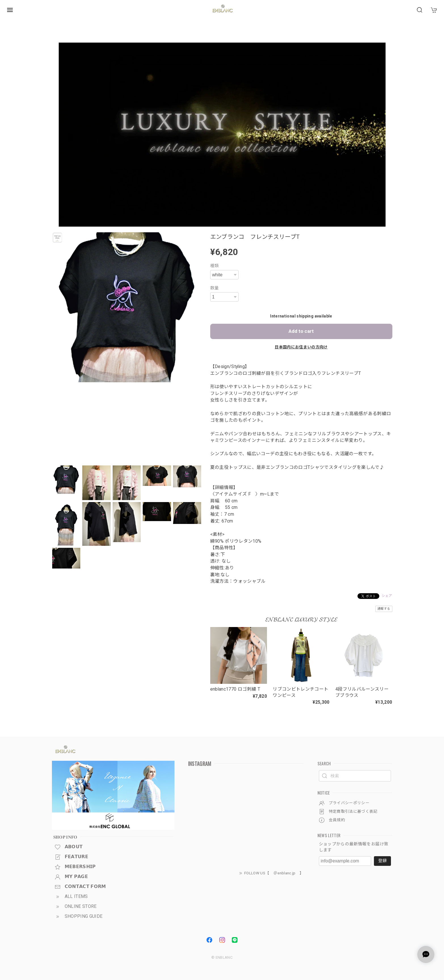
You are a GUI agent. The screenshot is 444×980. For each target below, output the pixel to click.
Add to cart (301, 331)
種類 (215, 266)
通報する (384, 609)
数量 (215, 288)
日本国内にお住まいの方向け (301, 347)
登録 (382, 861)
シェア (387, 596)
